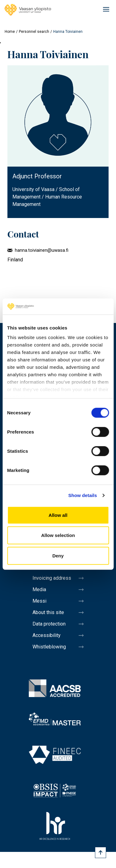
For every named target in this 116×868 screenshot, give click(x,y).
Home (10, 32)
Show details (83, 495)
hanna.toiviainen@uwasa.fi (42, 250)
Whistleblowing (49, 647)
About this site (48, 612)
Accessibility (47, 635)
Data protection (49, 624)
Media (39, 589)
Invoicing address (52, 578)
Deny (58, 556)
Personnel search (34, 32)
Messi (39, 601)
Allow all (58, 515)
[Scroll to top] (101, 853)
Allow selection (58, 535)
